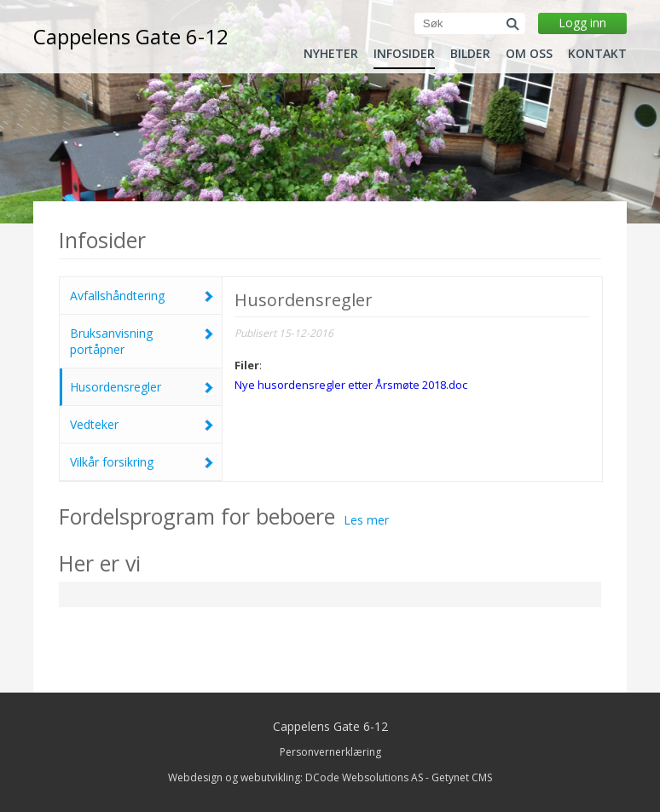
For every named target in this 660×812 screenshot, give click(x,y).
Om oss (529, 54)
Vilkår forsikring (142, 462)
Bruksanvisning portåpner (142, 341)
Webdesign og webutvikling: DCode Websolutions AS (295, 777)
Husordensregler (142, 387)
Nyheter (331, 54)
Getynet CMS (462, 777)
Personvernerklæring (330, 752)
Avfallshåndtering (142, 296)
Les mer (366, 520)
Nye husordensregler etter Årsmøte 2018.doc (351, 385)
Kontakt (597, 54)
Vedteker (142, 424)
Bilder (470, 54)
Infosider (404, 54)
